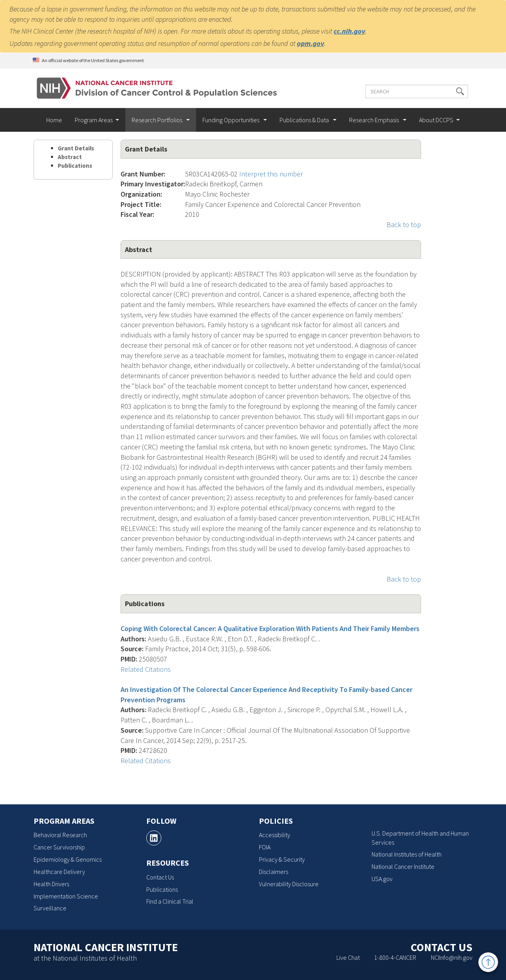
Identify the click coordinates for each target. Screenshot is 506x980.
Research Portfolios (158, 120)
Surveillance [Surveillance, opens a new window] (50, 908)
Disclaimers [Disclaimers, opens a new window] (274, 872)
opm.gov (311, 43)
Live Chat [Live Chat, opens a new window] (348, 957)
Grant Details (76, 148)
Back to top (404, 225)
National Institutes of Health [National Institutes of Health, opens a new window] (407, 854)
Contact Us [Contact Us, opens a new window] (160, 877)
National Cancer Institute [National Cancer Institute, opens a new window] (403, 866)
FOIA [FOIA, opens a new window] (265, 847)
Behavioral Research (60, 835)
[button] (456, 91)
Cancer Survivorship (59, 847)
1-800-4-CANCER (395, 957)
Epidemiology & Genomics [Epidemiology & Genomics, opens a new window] (68, 859)
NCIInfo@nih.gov (452, 957)
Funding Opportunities (231, 120)
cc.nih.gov (349, 31)
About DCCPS (436, 120)
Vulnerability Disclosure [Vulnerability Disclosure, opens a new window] (289, 884)
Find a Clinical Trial (170, 901)
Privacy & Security (282, 859)
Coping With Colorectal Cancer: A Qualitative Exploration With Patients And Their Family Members (270, 628)
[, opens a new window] (154, 838)
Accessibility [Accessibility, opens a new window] (275, 835)
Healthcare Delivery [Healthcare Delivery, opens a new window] (59, 872)
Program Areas (94, 120)
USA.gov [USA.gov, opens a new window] (382, 879)
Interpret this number (271, 174)
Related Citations (146, 669)
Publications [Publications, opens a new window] (162, 889)
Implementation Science (66, 896)
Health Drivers (51, 884)
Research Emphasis (375, 120)
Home (54, 120)
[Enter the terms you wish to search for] (412, 91)
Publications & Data (305, 120)
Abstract (70, 157)
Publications (75, 166)
